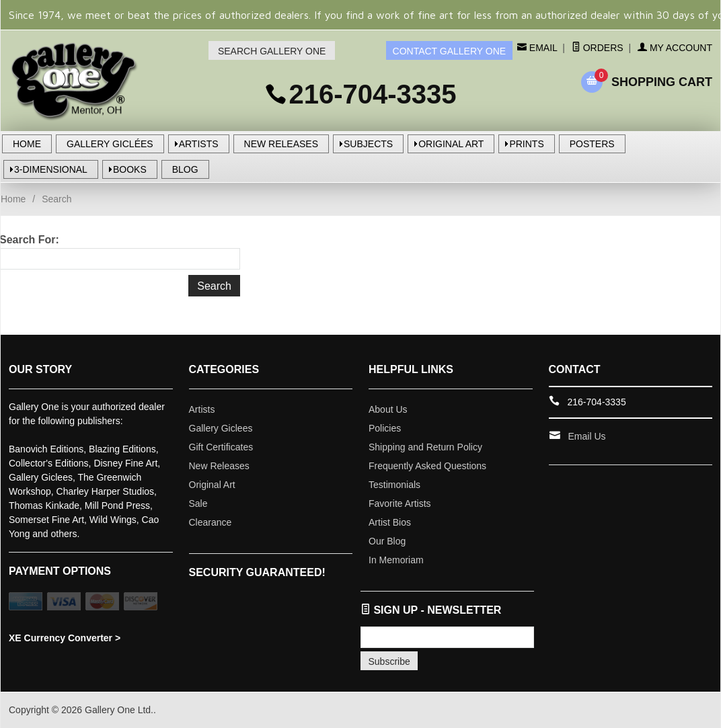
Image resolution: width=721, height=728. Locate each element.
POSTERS (592, 144)
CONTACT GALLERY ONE (450, 51)
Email (542, 48)
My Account (675, 48)
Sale (198, 503)
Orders (598, 48)
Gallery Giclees (221, 428)
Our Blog (387, 541)
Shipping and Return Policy (425, 447)
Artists (202, 409)
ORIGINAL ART (451, 144)
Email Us (587, 436)
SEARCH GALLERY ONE (272, 51)
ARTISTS (199, 144)
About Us (388, 409)
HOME (27, 144)
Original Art (212, 485)
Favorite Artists (400, 503)
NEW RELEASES (281, 144)
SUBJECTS (368, 144)
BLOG (185, 169)
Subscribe (389, 661)
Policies (385, 428)
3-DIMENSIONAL (51, 169)
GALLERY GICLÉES (110, 144)
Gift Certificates (221, 447)
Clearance (211, 522)
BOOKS (130, 169)
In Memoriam (396, 560)
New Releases (219, 466)
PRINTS (526, 144)
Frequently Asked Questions (427, 466)
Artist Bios (390, 522)
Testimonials (394, 485)
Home (13, 199)
